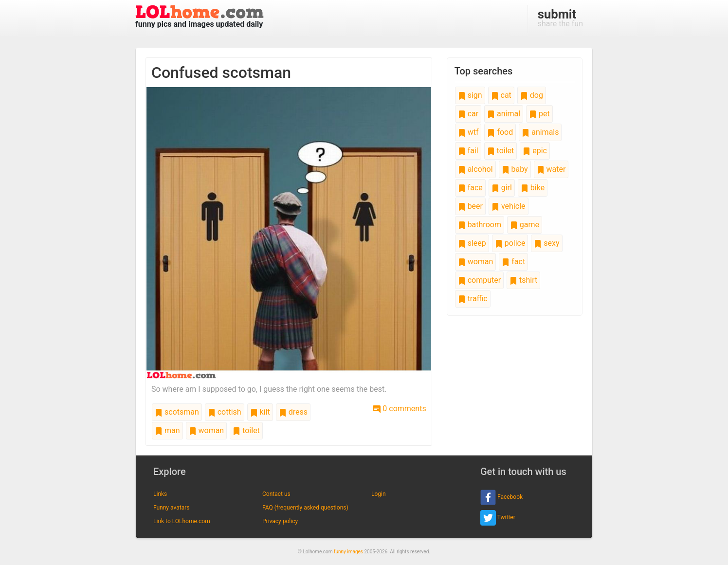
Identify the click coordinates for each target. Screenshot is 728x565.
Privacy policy (280, 521)
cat (501, 95)
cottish (225, 412)
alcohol (475, 169)
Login (379, 494)
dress (293, 412)
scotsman (177, 412)
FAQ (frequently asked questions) (305, 508)
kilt (260, 412)
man (167, 430)
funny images (348, 552)
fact (513, 262)
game (525, 225)
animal (504, 114)
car (468, 114)
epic (535, 151)
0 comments (399, 409)
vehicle (509, 206)
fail (468, 151)
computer (479, 280)
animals (540, 132)
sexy (546, 243)
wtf (468, 132)
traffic (473, 299)
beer (470, 206)
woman (207, 430)
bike (533, 188)
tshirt (523, 280)
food (500, 132)
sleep (472, 243)
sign (470, 95)
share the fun (560, 18)
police (510, 243)
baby (515, 169)
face (470, 188)
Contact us (276, 494)
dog (532, 95)
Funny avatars (171, 508)
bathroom (480, 225)
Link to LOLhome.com (182, 521)
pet (539, 114)
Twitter (498, 518)
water (551, 169)
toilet (246, 430)
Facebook (501, 497)
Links (160, 494)
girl (502, 188)
